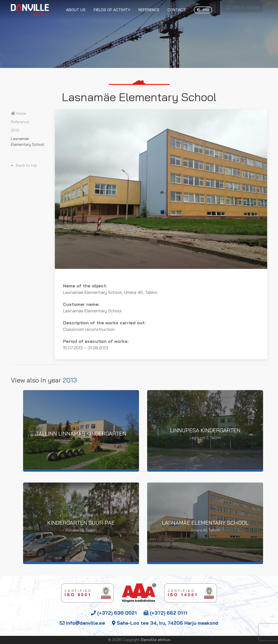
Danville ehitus (156, 640)
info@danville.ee (82, 623)
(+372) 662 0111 (165, 613)
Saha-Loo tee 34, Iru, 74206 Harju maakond (165, 623)
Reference (20, 122)
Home (18, 113)
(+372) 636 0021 (114, 613)
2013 (15, 130)
